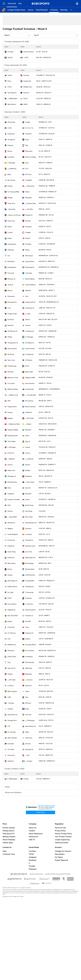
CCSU (10, 128)
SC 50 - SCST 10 (42, 52)
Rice (27, 697)
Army (27, 140)
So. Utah (10, 592)
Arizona (28, 744)
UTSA (10, 87)
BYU (27, 58)
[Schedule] (54, 10)
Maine (27, 250)
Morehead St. (30, 267)
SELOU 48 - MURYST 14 (47, 651)
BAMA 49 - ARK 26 (45, 459)
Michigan (12, 163)
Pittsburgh (31, 721)
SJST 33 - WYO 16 (45, 668)
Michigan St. (12, 476)
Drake (10, 238)
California (11, 558)
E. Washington (12, 779)
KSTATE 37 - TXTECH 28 (47, 203)
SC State (10, 52)
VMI (9, 401)
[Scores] (31, 10)
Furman (28, 325)
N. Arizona (11, 540)
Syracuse (28, 529)
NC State (12, 680)
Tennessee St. (30, 308)
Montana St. (29, 750)
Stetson (10, 511)
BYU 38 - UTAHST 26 (44, 58)
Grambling (29, 657)
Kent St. (28, 488)
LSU (9, 639)
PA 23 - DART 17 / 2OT (44, 81)
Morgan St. (29, 215)
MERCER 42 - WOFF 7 (47, 290)
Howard (10, 145)
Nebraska (28, 674)
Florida (26, 779)
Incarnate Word (31, 645)
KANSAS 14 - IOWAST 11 (47, 465)
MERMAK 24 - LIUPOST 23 (48, 256)
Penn (9, 81)
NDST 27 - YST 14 (45, 343)
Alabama (12, 459)
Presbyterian (12, 267)
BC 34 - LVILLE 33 (45, 157)
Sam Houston (30, 383)
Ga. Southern (12, 604)
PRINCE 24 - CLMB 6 (46, 273)
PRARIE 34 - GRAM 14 (46, 657)
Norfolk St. (11, 262)
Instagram (33, 857)
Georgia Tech (12, 721)
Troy (9, 662)
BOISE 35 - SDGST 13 (44, 93)
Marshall (28, 430)
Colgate (28, 233)
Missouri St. (11, 279)
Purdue (10, 186)
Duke (27, 709)
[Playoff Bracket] (42, 10)
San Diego (29, 511)
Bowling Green (13, 436)
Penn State (30, 482)
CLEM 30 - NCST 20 (46, 680)
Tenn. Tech (11, 360)
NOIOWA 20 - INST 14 (46, 546)
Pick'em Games (9, 828)
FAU (9, 505)
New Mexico (12, 104)
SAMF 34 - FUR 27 (45, 325)
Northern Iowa (30, 546)
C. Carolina (29, 604)
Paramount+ (34, 837)
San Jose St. (12, 668)
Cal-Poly (28, 715)
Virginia (10, 709)
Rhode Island (30, 569)
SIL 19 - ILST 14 (44, 686)
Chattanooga (12, 366)
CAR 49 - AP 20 (44, 552)
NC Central (11, 180)
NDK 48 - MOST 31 (45, 279)
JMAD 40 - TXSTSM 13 (47, 285)
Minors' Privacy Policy (63, 834)
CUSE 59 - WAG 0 (45, 529)
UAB (9, 697)
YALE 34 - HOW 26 (45, 145)
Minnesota (31, 186)
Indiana (10, 674)
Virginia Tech (12, 407)
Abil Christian (12, 738)
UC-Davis (11, 750)
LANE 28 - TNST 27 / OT (47, 308)
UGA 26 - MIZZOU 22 (46, 703)
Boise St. (26, 93)
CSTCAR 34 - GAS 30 (46, 604)
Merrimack (29, 256)
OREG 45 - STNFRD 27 (47, 761)
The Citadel (11, 442)
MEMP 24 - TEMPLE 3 (46, 198)
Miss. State (29, 517)
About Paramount (36, 834)
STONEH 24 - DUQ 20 (47, 134)
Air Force (28, 174)
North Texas (29, 505)
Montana (11, 372)
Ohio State (30, 418)
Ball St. (28, 320)
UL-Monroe (12, 633)
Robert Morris (12, 587)
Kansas (28, 465)
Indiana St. (11, 546)
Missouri (28, 703)
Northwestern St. (31, 523)
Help (5, 851)
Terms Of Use (60, 828)
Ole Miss (30, 209)
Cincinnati (11, 627)
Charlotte (29, 598)
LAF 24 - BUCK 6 (45, 494)
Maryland (28, 476)
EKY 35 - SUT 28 (44, 592)
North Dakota (30, 279)
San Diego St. (12, 93)
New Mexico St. (31, 726)
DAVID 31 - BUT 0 (45, 227)
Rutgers (10, 418)
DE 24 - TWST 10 (45, 412)
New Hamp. (12, 563)
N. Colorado (12, 732)
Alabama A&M (30, 378)
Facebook (33, 860)
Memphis (28, 198)
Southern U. (29, 616)
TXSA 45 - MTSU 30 (43, 87)
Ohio (9, 488)
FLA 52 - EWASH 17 (43, 779)
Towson (10, 413)
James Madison (31, 285)
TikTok (31, 854)
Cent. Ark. (29, 552)
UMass (10, 337)
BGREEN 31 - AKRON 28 (47, 436)
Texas (27, 691)
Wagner (10, 529)
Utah (29, 314)
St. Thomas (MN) (13, 192)
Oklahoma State (14, 424)
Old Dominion (30, 575)
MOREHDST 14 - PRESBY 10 (49, 267)
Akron (27, 436)
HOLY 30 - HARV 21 (46, 221)
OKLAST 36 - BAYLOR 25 (48, 424)
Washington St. (30, 558)
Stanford (10, 761)
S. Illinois (11, 686)
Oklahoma (13, 169)
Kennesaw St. (12, 302)
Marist (27, 192)
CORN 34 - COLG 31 (46, 232)
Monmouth (11, 122)
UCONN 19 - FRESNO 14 (47, 453)
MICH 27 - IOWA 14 (45, 163)
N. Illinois (11, 320)
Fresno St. (11, 453)
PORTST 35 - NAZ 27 (46, 540)
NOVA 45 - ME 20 (45, 250)
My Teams (59, 857)
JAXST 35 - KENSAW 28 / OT (49, 302)
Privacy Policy (60, 831)
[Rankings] (64, 10)
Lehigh (28, 122)
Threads (32, 866)
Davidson (28, 227)
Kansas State (32, 204)
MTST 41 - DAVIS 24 (46, 749)
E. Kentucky (29, 592)
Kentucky (12, 209)
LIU (9, 256)
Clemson (30, 680)
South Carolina (28, 52)
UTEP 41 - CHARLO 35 (47, 598)
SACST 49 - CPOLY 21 (46, 715)
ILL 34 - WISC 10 (44, 151)
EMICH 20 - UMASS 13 (47, 337)
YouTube (32, 851)
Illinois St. (29, 686)
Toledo (28, 447)
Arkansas (30, 459)
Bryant (10, 621)
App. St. (28, 442)
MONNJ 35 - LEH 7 (45, 122)
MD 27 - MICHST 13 (45, 476)
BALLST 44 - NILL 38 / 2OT (48, 320)
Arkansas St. (29, 633)
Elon (27, 296)
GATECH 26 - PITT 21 (46, 720)
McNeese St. (12, 645)
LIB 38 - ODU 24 (44, 575)
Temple (10, 198)
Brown (10, 569)
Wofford (28, 291)
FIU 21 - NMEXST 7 (45, 726)
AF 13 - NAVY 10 (44, 174)
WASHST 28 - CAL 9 (46, 558)
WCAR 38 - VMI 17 (45, 401)
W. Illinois (11, 354)
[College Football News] (16, 10)
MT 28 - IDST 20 (44, 372)
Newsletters (60, 854)
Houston (26, 75)
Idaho (27, 732)
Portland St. (29, 540)
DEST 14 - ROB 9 (44, 587)
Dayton (28, 238)
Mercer (10, 291)
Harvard (28, 221)
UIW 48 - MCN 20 (45, 645)
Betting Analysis (9, 837)
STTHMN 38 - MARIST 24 (47, 192)
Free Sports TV (9, 834)
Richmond (11, 296)
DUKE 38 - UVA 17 (45, 709)
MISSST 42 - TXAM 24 (46, 517)
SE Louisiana (30, 651)
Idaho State (29, 372)
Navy (9, 174)
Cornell (10, 233)
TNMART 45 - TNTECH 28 (48, 360)
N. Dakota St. (30, 343)
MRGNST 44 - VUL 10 (46, 215)
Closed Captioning (62, 840)
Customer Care (9, 854)
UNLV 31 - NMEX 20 (43, 104)
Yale (27, 145)
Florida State (32, 395)
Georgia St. (11, 140)
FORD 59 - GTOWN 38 (47, 244)
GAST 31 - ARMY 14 (45, 140)
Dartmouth (27, 81)
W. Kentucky (30, 662)
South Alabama (13, 534)
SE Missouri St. (13, 331)
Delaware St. (30, 587)
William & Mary (13, 389)
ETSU (27, 366)
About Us (32, 828)
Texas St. (10, 285)
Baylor (29, 424)
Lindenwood (30, 331)
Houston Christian (14, 500)
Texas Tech (11, 204)
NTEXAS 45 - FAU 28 (46, 505)
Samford (10, 325)
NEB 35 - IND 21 (44, 674)
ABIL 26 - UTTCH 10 (46, 738)
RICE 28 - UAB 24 (45, 697)
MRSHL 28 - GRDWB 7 (47, 430)
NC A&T (28, 621)
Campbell (29, 180)
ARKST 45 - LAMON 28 (47, 633)
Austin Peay (12, 552)
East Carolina (12, 349)
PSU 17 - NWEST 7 (45, 482)
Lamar (27, 500)
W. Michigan (30, 563)
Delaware (29, 412)
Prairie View (12, 657)
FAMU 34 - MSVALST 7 (47, 581)
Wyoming (29, 668)
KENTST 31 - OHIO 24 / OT (48, 488)
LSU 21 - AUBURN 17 (46, 639)
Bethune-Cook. (13, 378)
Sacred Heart (30, 262)
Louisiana (29, 534)
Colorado (11, 744)
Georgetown (12, 244)
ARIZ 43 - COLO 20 (46, 744)
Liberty (10, 575)
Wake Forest (14, 395)
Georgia (11, 703)
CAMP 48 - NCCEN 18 (46, 180)
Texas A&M (13, 517)
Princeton (11, 273)
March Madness (9, 840)
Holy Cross (11, 221)
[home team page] (6, 52)
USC (28, 755)
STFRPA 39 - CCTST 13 (46, 128)
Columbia (29, 273)
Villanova (11, 250)
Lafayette (11, 494)
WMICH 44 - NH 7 (45, 563)
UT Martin (29, 360)
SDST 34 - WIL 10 (45, 354)
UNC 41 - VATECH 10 (46, 407)
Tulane (10, 75)
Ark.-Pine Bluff (13, 616)
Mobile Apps (8, 843)
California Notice (62, 843)
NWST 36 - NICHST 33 (46, 523)
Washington (13, 99)
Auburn (28, 639)
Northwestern (12, 482)
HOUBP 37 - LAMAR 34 (47, 499)
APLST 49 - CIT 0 (45, 441)
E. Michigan (29, 337)
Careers (32, 831)
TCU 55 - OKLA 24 (45, 169)
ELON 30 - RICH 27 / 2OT (48, 296)
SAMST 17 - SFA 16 (45, 383)
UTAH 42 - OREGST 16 (46, 314)
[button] (71, 10)
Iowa (27, 163)
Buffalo (28, 471)
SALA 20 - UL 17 (44, 534)
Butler (10, 227)
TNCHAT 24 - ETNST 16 (47, 366)
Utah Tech (29, 738)
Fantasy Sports (8, 831)
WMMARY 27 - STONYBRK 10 (49, 389)
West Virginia (12, 691)
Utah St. (10, 58)
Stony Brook (29, 389)
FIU (9, 726)
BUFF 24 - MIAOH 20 (46, 470)
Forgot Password (61, 860)
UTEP (10, 598)
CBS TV (32, 840)
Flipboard (33, 869)
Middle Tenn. (28, 87)
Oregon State (12, 314)
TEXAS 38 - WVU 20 (46, 691)
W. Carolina (29, 401)
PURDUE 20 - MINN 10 (47, 186)
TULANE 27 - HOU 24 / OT (46, 75)
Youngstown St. (13, 343)
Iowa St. (10, 465)
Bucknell (28, 494)
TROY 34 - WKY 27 (45, 662)
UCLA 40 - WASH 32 (44, 99)
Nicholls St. (11, 523)
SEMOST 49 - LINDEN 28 (47, 331)
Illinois (10, 151)
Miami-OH (11, 471)
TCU (27, 169)
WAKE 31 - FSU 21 (45, 395)
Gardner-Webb (13, 430)
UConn (28, 453)
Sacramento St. (13, 715)
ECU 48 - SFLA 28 (45, 349)
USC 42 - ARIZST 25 (46, 755)
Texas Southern (30, 610)
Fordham (28, 244)
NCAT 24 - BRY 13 (45, 621)
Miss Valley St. (12, 581)
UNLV (26, 104)
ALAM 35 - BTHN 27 (46, 378)
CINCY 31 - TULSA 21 (46, 627)
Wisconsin (29, 151)
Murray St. (11, 651)
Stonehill (28, 134)
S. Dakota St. (30, 354)
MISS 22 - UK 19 (44, 209)
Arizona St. (11, 755)
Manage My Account (63, 851)
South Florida (30, 349)
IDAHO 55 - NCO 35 (46, 732)
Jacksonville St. (30, 302)
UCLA (26, 99)
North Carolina (30, 407)
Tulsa (27, 627)
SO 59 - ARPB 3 (44, 616)
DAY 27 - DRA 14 (44, 238)
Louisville (11, 157)
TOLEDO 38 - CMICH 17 (47, 447)
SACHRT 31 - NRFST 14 (47, 261)
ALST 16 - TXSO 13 (45, 610)
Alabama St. (12, 610)
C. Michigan (12, 447)
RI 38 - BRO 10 (44, 569)
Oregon (30, 761)
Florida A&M (30, 581)
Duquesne (11, 134)
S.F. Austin (11, 383)
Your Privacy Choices (63, 837)
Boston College (31, 157)
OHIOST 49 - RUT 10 (46, 418)
